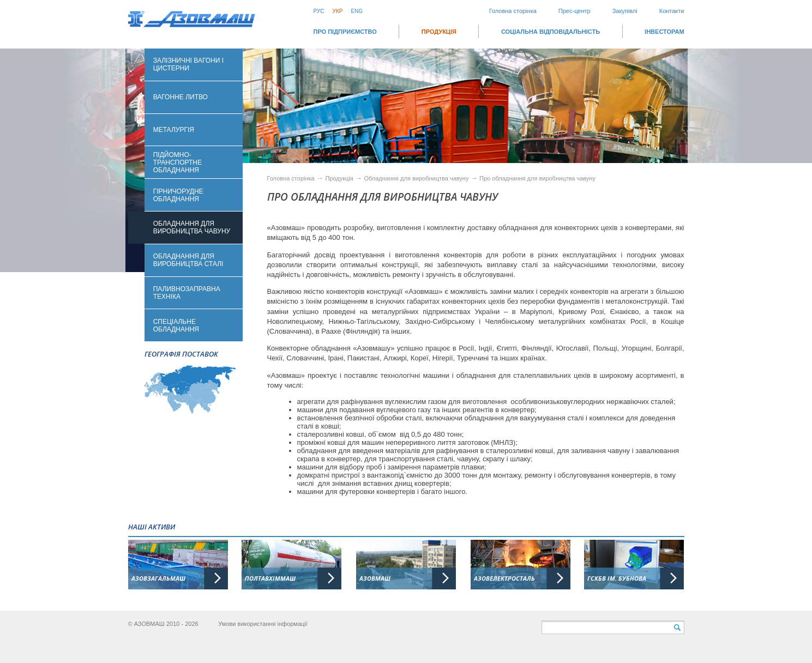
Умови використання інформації (263, 624)
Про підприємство (345, 32)
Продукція (439, 32)
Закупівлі (625, 11)
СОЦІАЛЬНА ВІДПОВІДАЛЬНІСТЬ (551, 32)
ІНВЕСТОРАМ (664, 32)
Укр (338, 11)
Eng (357, 11)
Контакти (672, 11)
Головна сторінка (513, 11)
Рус (319, 11)
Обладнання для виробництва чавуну (417, 178)
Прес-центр (575, 11)
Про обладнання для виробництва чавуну (537, 178)
